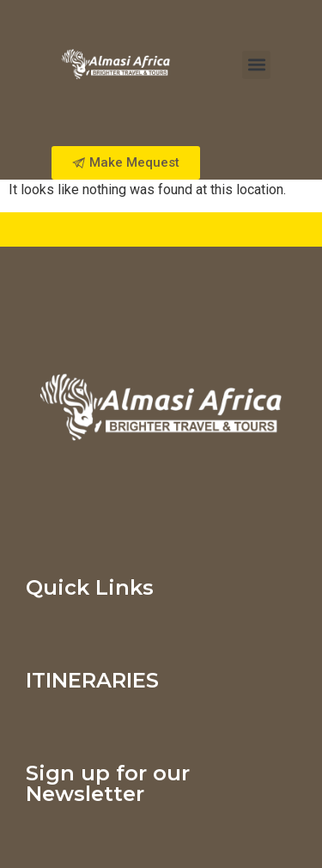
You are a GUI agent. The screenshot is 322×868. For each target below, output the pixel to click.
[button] (256, 65)
